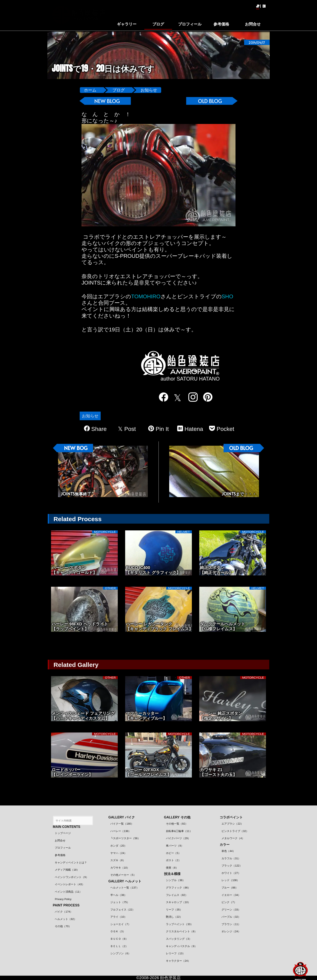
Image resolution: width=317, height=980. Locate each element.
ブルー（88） (230, 888)
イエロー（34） (231, 895)
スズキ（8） (118, 860)
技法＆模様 (172, 874)
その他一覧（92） (177, 824)
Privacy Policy (63, 899)
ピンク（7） (229, 902)
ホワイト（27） (231, 873)
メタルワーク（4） (233, 838)
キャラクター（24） (178, 961)
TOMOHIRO (146, 296)
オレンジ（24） (231, 931)
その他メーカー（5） (123, 875)
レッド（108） (230, 880)
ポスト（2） (173, 860)
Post (127, 429)
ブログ (119, 90)
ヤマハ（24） (118, 853)
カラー (225, 845)
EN (264, 6)
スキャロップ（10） (178, 902)
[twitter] (176, 398)
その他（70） (63, 926)
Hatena (190, 429)
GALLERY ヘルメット (125, 881)
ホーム (90, 90)
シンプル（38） (175, 880)
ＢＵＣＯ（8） (119, 939)
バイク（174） (64, 912)
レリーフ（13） (175, 953)
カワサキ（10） (120, 868)
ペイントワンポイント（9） (72, 877)
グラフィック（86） (178, 888)
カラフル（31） (231, 858)
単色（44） (228, 851)
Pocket (222, 429)
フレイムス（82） (177, 895)
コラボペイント (231, 817)
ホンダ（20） (118, 846)
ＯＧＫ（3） (118, 931)
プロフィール (63, 848)
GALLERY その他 (177, 817)
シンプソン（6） (120, 953)
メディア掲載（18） (67, 870)
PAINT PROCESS (66, 905)
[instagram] (191, 397)
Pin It (158, 429)
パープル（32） (231, 917)
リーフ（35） (174, 910)
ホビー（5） (173, 853)
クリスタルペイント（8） (181, 931)
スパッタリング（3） (179, 939)
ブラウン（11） (231, 924)
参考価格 (60, 855)
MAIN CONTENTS (67, 827)
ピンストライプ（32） (235, 831)
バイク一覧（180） (122, 824)
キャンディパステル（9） (181, 946)
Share (95, 429)
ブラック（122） (232, 866)
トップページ (63, 833)
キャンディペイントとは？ (71, 863)
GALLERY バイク (122, 817)
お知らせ (149, 90)
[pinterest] (205, 397)
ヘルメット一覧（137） (125, 888)
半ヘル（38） (118, 895)
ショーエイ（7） (120, 924)
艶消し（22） (174, 917)
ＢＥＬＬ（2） (119, 946)
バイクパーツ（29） (178, 838)
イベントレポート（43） (70, 884)
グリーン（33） (231, 910)
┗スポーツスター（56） (125, 838)
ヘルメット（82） (66, 919)
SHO (227, 296)
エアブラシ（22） (232, 824)
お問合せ (60, 841)
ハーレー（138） (121, 831)
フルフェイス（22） (122, 910)
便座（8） (172, 868)
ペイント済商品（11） (68, 892)
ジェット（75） (120, 902)
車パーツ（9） (175, 846)
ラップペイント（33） (179, 924)
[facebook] (161, 397)
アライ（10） (118, 917)
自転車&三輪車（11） (179, 831)
